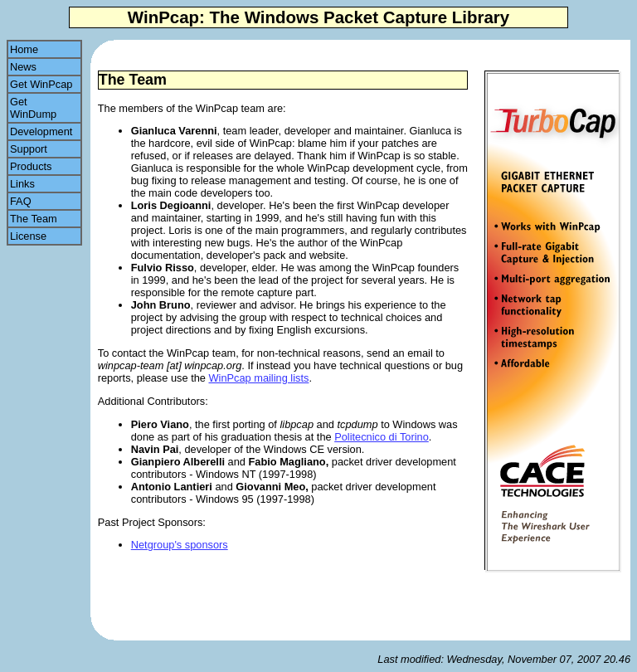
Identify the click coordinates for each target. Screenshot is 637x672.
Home (30, 49)
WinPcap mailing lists (258, 378)
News (41, 67)
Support (42, 149)
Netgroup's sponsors (180, 545)
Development (44, 131)
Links (41, 184)
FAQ (41, 201)
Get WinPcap (44, 84)
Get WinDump (35, 108)
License (43, 236)
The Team (42, 219)
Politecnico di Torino (382, 437)
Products (44, 166)
